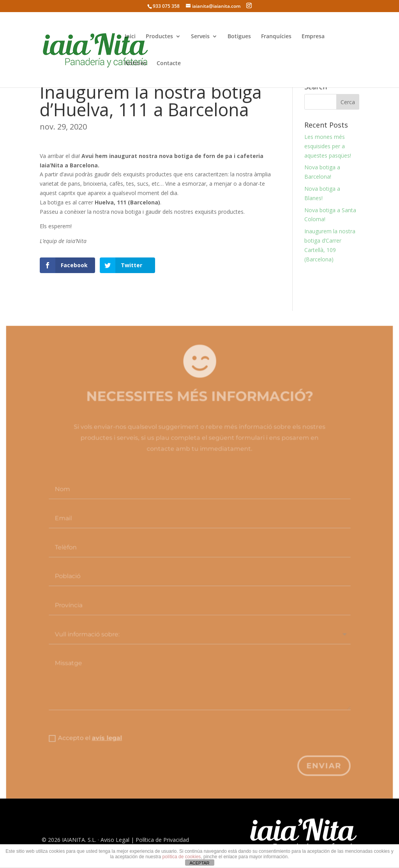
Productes (159, 37)
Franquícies (276, 37)
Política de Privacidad (162, 840)
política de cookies (182, 857)
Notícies (136, 64)
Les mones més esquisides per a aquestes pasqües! (328, 146)
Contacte (169, 64)
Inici (130, 37)
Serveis (200, 37)
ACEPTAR (199, 863)
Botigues (239, 37)
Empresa (313, 37)
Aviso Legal (115, 840)
